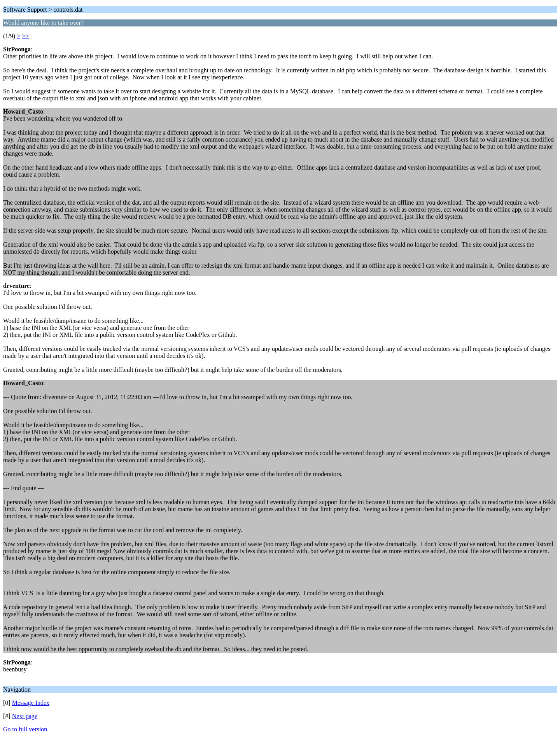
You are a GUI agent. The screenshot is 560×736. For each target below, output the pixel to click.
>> (25, 36)
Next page (25, 716)
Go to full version (25, 729)
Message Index (31, 703)
